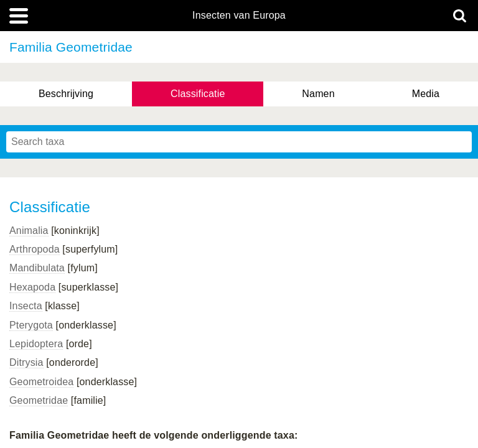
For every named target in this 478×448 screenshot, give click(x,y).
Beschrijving (66, 94)
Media (426, 94)
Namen (318, 94)
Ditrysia (26, 362)
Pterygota (31, 325)
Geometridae (39, 400)
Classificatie (198, 94)
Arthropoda (35, 249)
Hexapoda (32, 287)
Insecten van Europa (239, 16)
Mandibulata (37, 268)
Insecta (26, 306)
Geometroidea (41, 382)
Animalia (29, 231)
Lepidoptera (36, 344)
